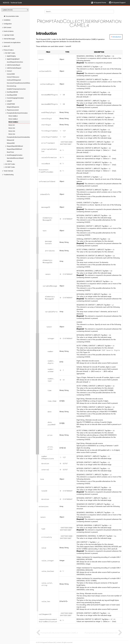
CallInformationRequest (14, 68)
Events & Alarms (9, 31)
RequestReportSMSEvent (14, 149)
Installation (7, 20)
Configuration (8, 24)
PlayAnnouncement (13, 110)
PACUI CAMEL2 (13, 116)
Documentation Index (11, 16)
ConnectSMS (11, 74)
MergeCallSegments (13, 107)
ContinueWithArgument (14, 80)
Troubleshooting (9, 175)
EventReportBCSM (12, 92)
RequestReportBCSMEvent (15, 146)
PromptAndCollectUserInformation (17, 113)
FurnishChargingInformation (15, 98)
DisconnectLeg (11, 86)
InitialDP (9, 101)
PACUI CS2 (12, 128)
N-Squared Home (100, 3)
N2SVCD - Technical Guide (12, 3)
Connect (9, 71)
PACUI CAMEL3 (13, 119)
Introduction (117, 37)
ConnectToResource (13, 77)
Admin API (7, 46)
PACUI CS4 (12, 134)
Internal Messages (9, 39)
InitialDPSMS (11, 104)
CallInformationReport (13, 65)
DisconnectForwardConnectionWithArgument (21, 83)
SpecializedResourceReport (15, 158)
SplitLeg (9, 161)
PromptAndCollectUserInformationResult (19, 137)
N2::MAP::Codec (10, 167)
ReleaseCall (10, 140)
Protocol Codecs (9, 50)
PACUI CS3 (12, 131)
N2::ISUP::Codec (10, 164)
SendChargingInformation (15, 155)
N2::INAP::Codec (10, 53)
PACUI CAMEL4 (13, 122)
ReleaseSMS (11, 143)
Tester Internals (8, 171)
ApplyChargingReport (13, 59)
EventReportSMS (12, 95)
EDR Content (7, 27)
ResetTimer (10, 152)
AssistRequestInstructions (15, 62)
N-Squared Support (119, 3)
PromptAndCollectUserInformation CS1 (101, 633)
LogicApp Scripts (9, 35)
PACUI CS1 (12, 125)
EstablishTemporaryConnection (16, 89)
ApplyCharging (11, 56)
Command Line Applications (12, 42)
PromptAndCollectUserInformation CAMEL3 (59, 633)
